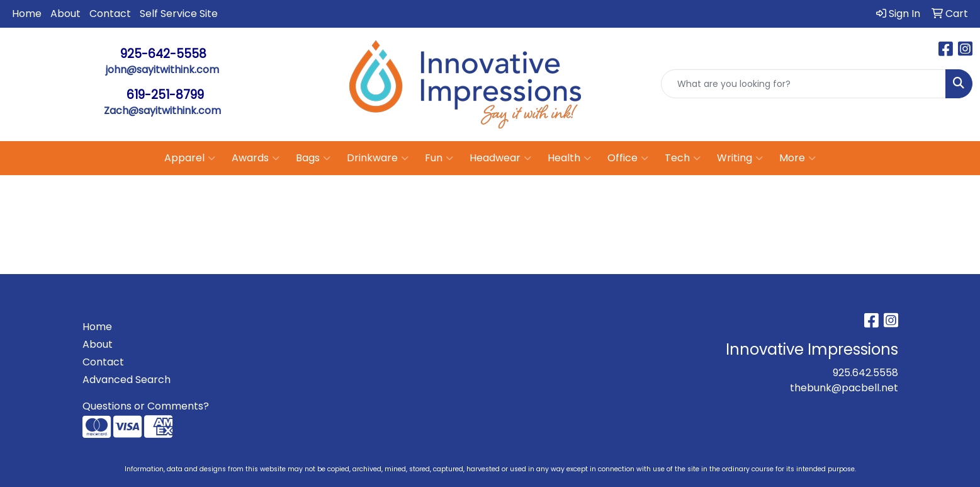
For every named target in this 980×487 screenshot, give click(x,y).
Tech (683, 158)
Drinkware (378, 158)
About (65, 14)
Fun (439, 158)
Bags (313, 158)
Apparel (190, 158)
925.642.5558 (865, 373)
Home (27, 14)
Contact (110, 14)
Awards (256, 158)
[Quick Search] (803, 84)
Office (628, 158)
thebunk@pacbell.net (844, 388)
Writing (740, 158)
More (797, 158)
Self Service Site (179, 14)
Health (569, 158)
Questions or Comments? (146, 406)
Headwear (500, 158)
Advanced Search (127, 380)
